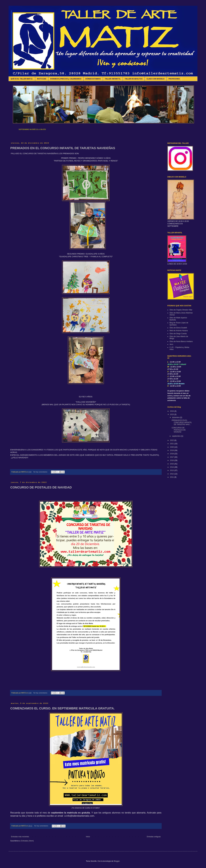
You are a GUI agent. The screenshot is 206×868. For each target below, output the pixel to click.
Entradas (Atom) (27, 841)
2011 (172, 477)
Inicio (88, 837)
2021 (172, 444)
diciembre (176, 417)
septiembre (177, 436)
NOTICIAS (42, 79)
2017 (172, 457)
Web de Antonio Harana (179, 331)
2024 (172, 411)
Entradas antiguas (154, 837)
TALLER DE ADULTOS (134, 79)
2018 (172, 454)
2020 (172, 447)
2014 (172, 467)
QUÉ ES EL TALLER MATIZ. (22, 79)
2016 (172, 460)
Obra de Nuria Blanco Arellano (181, 341)
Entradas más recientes (20, 837)
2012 (172, 474)
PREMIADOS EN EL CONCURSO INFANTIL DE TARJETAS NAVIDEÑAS (63, 148)
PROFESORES (174, 79)
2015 (172, 464)
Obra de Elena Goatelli (178, 328)
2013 (172, 470)
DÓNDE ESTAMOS (93, 79)
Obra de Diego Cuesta (178, 334)
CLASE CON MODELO (156, 79)
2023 (172, 414)
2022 (172, 440)
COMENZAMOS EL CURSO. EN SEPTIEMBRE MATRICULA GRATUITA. (63, 708)
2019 (172, 450)
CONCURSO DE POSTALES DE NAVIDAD (41, 487)
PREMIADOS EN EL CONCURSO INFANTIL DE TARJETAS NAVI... (182, 422)
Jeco (171, 344)
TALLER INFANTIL (113, 79)
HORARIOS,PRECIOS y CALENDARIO (66, 79)
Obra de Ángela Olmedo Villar (181, 310)
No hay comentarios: (41, 472)
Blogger (117, 861)
